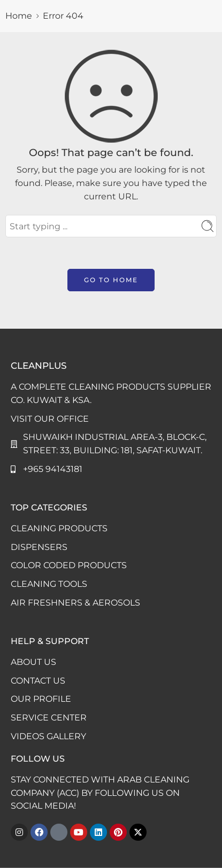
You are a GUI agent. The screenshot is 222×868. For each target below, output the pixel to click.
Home (19, 16)
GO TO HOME (111, 280)
